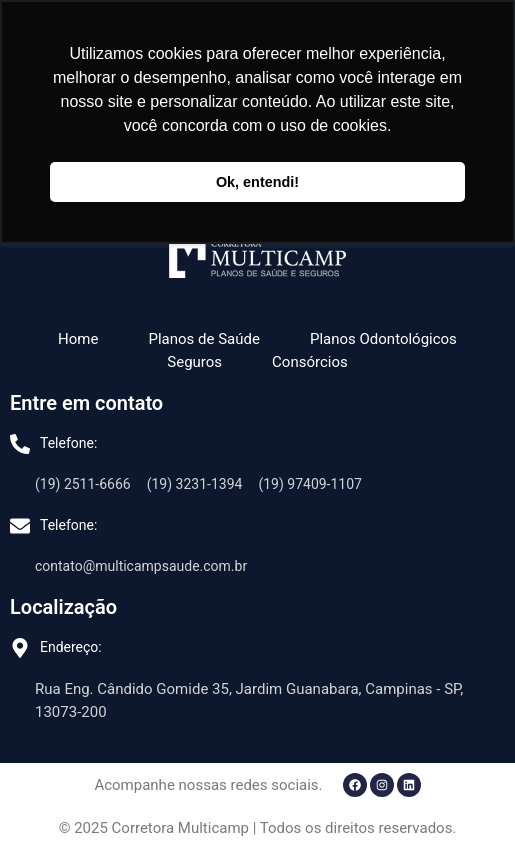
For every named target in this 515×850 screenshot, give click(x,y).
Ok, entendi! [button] (257, 182)
